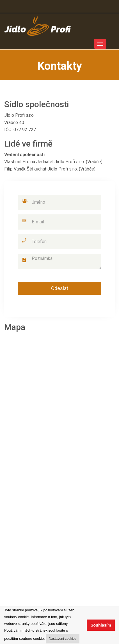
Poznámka (60, 261)
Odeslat (60, 288)
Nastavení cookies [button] (63, 639)
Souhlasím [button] (101, 625)
